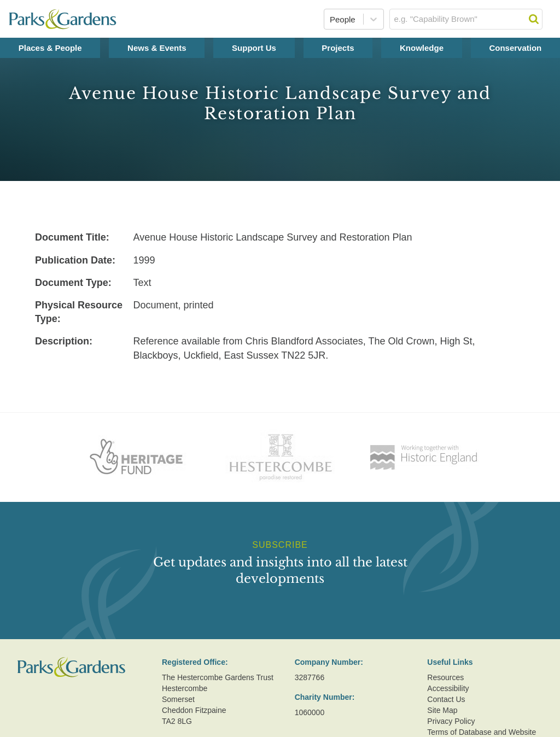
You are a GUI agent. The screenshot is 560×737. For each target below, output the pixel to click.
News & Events (157, 48)
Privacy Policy (451, 721)
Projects (338, 48)
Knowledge (422, 48)
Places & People (50, 48)
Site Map (442, 710)
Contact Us (446, 699)
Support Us (254, 48)
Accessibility (448, 688)
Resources (445, 677)
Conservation (515, 48)
